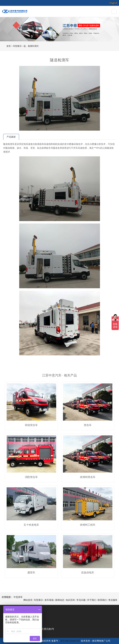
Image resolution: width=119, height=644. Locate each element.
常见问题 (81, 600)
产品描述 (11, 137)
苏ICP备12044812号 (70, 641)
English (113, 3)
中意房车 (18, 597)
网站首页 (28, 600)
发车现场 (49, 600)
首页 (9, 46)
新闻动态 (60, 600)
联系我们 (102, 600)
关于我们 (92, 600)
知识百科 (70, 600)
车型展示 (17, 46)
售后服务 (113, 600)
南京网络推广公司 (101, 641)
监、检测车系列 (31, 46)
